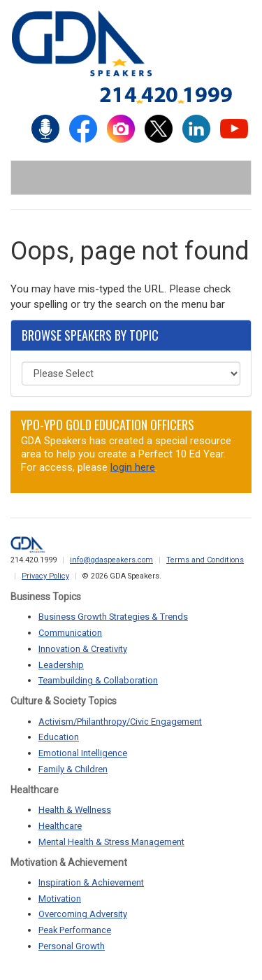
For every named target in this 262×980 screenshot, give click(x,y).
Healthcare (60, 826)
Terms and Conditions (205, 560)
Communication (70, 633)
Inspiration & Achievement (91, 882)
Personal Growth (72, 946)
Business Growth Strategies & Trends (113, 617)
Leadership (61, 665)
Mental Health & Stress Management (111, 842)
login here (133, 467)
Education (59, 737)
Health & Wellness (75, 810)
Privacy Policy (45, 576)
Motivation (60, 899)
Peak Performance (75, 930)
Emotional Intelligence (83, 753)
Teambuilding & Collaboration (98, 680)
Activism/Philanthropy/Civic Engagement (120, 722)
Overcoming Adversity (83, 914)
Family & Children (73, 769)
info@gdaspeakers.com (111, 560)
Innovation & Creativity (83, 649)
